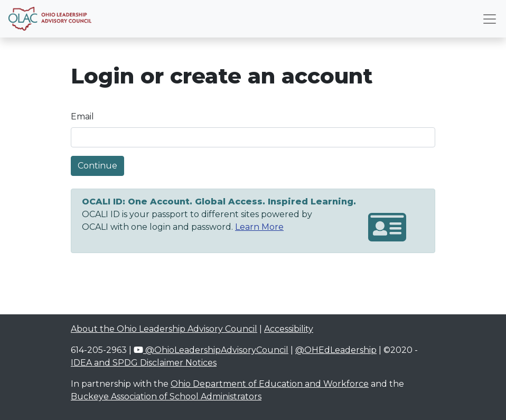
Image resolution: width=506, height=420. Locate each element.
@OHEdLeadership (336, 350)
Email (82, 116)
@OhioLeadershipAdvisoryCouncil (211, 350)
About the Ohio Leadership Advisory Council (164, 329)
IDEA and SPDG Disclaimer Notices (144, 363)
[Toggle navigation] (490, 19)
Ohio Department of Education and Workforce (270, 384)
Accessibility (289, 329)
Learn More (259, 227)
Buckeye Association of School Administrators (166, 396)
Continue (97, 166)
